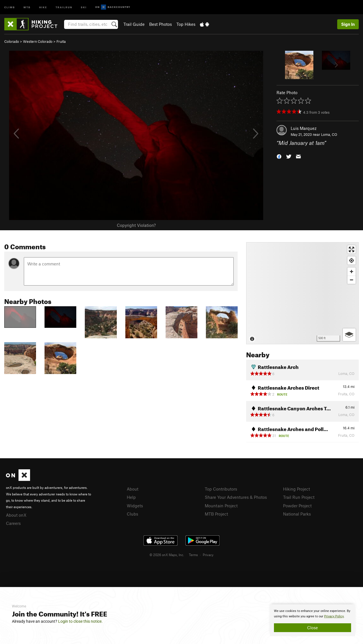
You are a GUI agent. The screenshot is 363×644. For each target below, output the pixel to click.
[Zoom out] (352, 280)
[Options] (349, 335)
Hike (43, 7)
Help (131, 497)
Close (313, 628)
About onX (16, 515)
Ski (84, 7)
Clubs (132, 514)
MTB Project (216, 514)
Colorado (12, 41)
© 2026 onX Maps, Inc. (167, 555)
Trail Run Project (299, 497)
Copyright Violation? (136, 225)
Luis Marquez (304, 128)
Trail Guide (134, 24)
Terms (193, 555)
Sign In (348, 24)
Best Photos (161, 24)
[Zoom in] (352, 272)
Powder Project (297, 506)
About (133, 489)
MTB (27, 7)
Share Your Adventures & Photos (236, 497)
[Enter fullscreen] (352, 249)
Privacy (208, 555)
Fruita (61, 41)
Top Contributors (221, 489)
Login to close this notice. (80, 621)
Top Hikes (186, 24)
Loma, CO (329, 134)
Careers (13, 523)
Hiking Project (296, 489)
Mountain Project (221, 506)
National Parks (297, 514)
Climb (10, 7)
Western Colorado (38, 41)
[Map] (302, 293)
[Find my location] (352, 260)
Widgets (135, 506)
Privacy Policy (334, 616)
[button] (279, 156)
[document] (313, 620)
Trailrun (64, 7)
